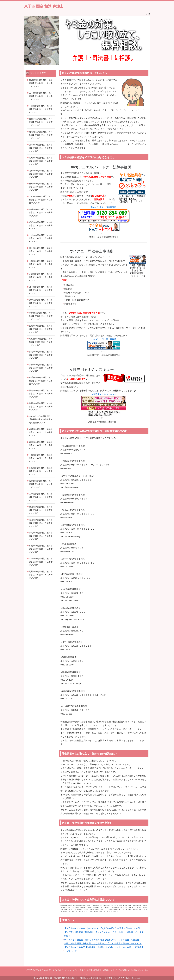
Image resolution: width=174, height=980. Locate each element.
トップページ (70, 951)
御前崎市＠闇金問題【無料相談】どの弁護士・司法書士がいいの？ (41, 135)
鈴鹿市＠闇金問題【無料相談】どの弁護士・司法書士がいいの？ (41, 303)
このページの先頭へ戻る (141, 965)
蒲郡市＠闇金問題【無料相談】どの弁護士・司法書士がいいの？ (41, 174)
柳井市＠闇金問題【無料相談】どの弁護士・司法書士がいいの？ (41, 251)
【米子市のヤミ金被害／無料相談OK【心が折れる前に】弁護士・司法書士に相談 (102, 928)
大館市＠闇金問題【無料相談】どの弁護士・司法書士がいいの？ (41, 264)
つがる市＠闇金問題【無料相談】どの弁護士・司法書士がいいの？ (41, 200)
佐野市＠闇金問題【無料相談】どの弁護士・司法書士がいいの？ (41, 406)
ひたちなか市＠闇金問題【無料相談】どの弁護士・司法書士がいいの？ (41, 419)
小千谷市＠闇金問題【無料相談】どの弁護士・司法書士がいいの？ (41, 381)
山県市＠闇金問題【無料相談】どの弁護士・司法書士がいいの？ (41, 562)
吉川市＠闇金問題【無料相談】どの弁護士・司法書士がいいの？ (41, 187)
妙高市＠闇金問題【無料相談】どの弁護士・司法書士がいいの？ (41, 536)
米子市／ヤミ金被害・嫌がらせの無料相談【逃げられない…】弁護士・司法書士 (102, 940)
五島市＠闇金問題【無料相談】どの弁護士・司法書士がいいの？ (41, 329)
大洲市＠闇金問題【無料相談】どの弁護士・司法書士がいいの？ (41, 238)
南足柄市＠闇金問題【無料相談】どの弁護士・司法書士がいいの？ (41, 316)
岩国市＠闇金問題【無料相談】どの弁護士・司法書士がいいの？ (41, 445)
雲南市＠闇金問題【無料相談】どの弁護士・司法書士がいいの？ (41, 394)
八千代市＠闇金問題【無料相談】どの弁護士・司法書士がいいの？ (41, 96)
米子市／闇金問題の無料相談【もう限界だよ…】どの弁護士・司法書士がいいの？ (103, 943)
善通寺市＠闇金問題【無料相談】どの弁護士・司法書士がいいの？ (41, 122)
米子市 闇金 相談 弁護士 (44, 6)
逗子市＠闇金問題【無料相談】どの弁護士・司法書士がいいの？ (41, 290)
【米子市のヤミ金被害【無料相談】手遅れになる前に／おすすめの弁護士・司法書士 (104, 947)
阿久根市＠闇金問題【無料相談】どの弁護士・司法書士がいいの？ (41, 342)
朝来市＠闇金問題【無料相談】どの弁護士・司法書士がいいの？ (41, 148)
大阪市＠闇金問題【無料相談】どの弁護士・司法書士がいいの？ (41, 368)
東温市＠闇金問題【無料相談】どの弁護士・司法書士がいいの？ (41, 510)
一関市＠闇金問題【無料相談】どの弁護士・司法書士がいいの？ (41, 109)
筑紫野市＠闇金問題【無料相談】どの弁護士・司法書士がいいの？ (41, 83)
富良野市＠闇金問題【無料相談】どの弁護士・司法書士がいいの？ (41, 484)
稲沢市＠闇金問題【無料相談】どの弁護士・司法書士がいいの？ (41, 225)
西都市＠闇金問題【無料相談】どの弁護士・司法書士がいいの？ (41, 277)
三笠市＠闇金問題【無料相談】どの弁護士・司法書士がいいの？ (41, 497)
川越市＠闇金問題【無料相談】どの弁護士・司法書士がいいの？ (41, 549)
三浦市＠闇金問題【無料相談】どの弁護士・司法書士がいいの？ (41, 213)
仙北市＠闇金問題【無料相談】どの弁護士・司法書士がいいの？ (41, 355)
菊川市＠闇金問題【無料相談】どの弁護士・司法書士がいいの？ (41, 575)
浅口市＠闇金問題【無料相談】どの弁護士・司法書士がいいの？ (41, 523)
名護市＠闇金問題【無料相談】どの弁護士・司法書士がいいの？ (41, 432)
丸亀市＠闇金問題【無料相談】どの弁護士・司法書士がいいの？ (41, 471)
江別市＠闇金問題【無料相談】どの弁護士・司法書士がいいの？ (41, 161)
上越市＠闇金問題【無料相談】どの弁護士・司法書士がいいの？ (41, 458)
